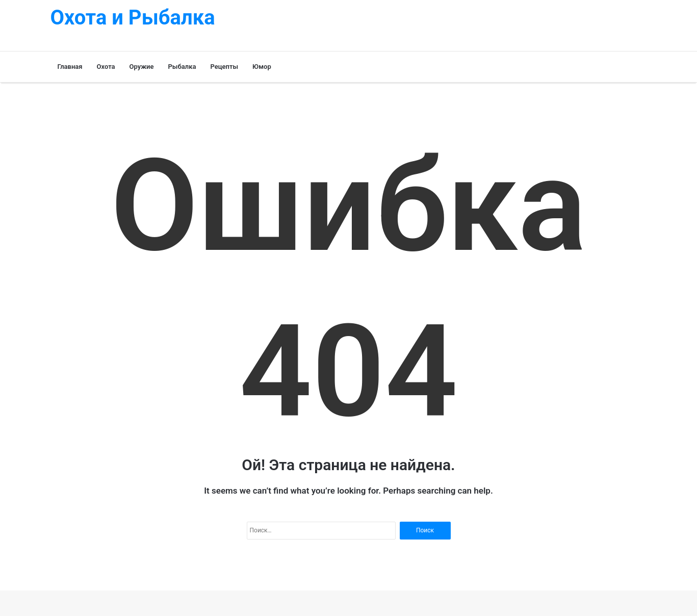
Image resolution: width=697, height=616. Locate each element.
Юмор (262, 67)
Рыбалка (182, 67)
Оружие (142, 67)
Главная (70, 67)
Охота (106, 67)
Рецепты (224, 67)
